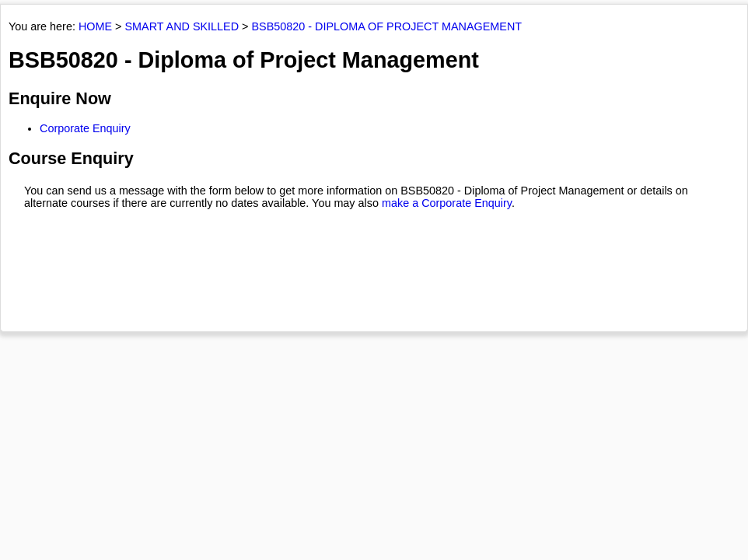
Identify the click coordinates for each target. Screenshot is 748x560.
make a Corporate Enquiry (447, 203)
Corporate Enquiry (85, 128)
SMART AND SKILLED (182, 26)
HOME (95, 26)
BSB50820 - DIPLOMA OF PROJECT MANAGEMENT (387, 26)
